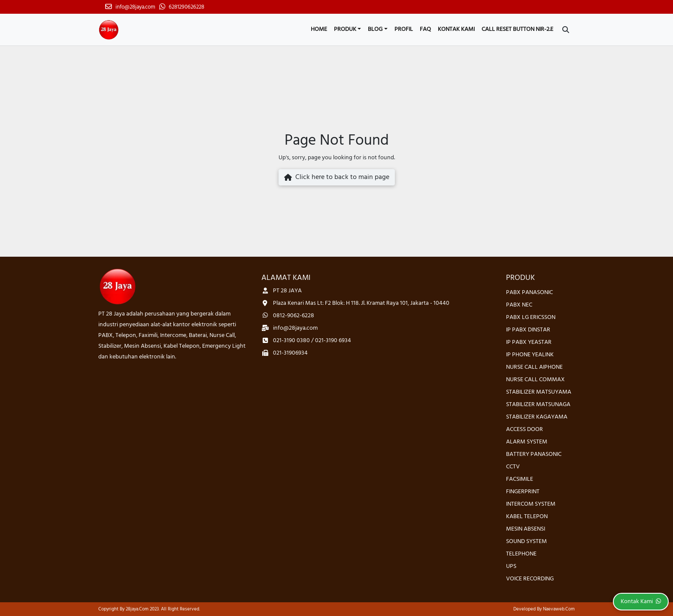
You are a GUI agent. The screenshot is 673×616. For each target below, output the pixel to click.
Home (319, 29)
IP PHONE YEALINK (530, 355)
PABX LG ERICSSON (531, 317)
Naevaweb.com (559, 609)
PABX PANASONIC (529, 293)
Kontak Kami (456, 29)
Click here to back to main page (337, 177)
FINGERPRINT (523, 492)
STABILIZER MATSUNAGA (538, 405)
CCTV (513, 467)
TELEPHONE (521, 554)
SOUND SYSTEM (526, 542)
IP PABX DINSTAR (528, 330)
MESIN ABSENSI (526, 529)
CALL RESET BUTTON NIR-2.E (517, 29)
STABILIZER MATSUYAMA (539, 392)
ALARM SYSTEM (527, 442)
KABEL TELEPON (527, 517)
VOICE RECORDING (530, 579)
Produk (345, 29)
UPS (511, 566)
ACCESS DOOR (524, 429)
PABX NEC (519, 305)
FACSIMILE (520, 479)
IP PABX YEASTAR (529, 342)
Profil (404, 29)
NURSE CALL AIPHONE (534, 367)
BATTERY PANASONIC (534, 454)
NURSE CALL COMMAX (535, 380)
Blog (375, 29)
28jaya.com (137, 609)
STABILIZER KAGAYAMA (537, 417)
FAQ (425, 29)
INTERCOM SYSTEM (531, 504)
